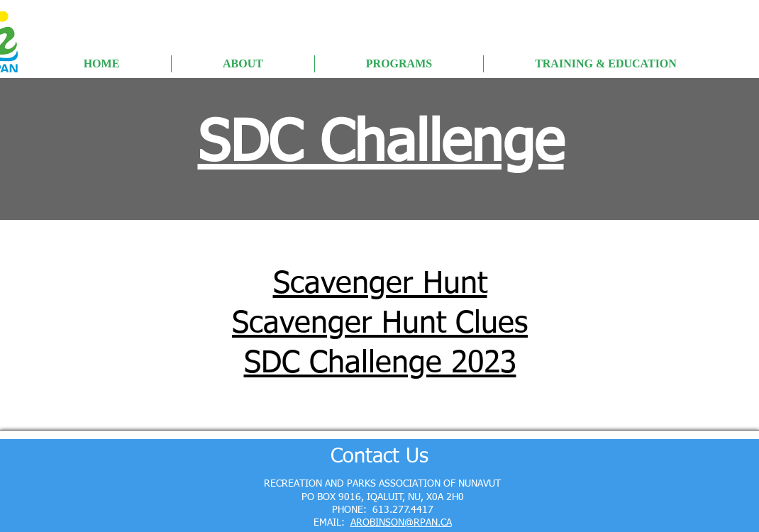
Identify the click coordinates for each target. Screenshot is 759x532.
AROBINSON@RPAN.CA (401, 523)
